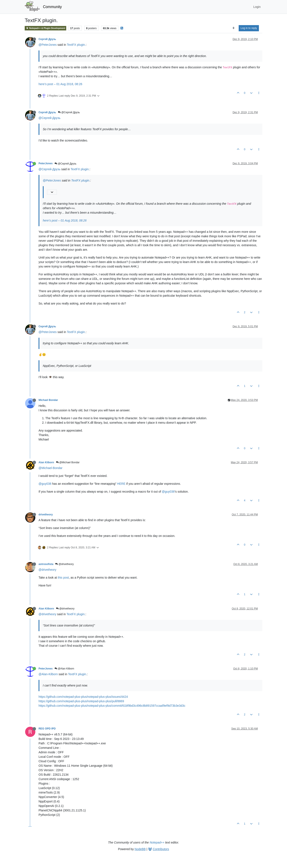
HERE (121, 484)
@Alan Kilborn (64, 669)
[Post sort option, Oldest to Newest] (233, 28)
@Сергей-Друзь (50, 118)
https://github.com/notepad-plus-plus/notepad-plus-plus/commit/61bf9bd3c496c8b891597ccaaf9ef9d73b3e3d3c (112, 706)
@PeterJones (48, 45)
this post (63, 578)
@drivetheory (64, 564)
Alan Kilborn (46, 462)
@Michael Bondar (68, 462)
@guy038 (45, 484)
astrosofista (46, 564)
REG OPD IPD (47, 729)
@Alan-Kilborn (48, 674)
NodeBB (140, 849)
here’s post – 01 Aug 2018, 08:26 (60, 84)
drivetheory (46, 515)
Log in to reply (249, 28)
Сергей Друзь (47, 39)
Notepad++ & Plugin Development (45, 28)
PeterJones (46, 163)
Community (52, 7)
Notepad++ (157, 842)
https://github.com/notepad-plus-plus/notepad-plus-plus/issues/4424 (83, 697)
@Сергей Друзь (69, 112)
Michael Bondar (48, 400)
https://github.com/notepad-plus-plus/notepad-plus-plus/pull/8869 (81, 701)
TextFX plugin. (76, 45)
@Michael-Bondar (50, 468)
